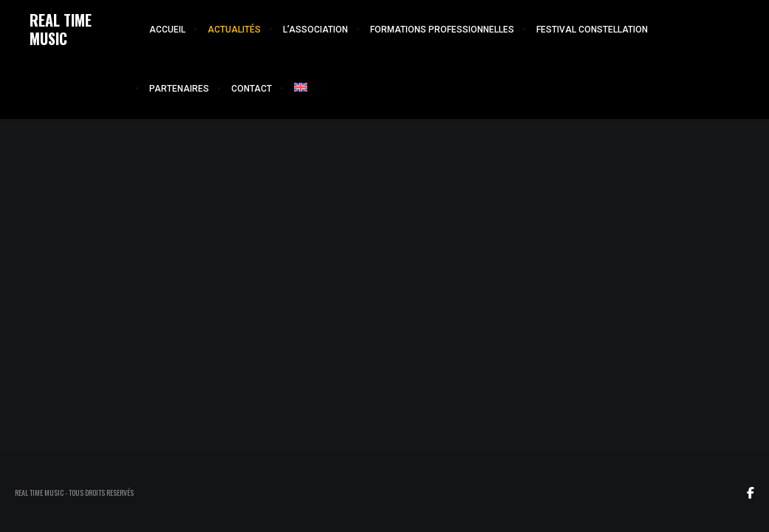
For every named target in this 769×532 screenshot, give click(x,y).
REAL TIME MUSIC (61, 29)
